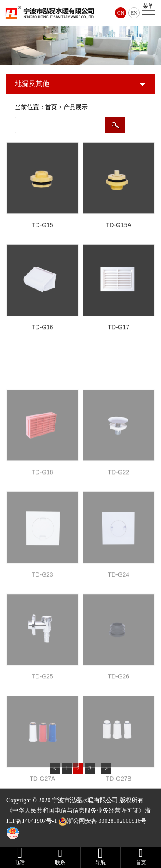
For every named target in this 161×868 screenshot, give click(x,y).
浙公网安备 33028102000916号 (107, 821)
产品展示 (76, 107)
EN (134, 13)
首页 (51, 107)
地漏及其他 (32, 84)
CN (121, 13)
